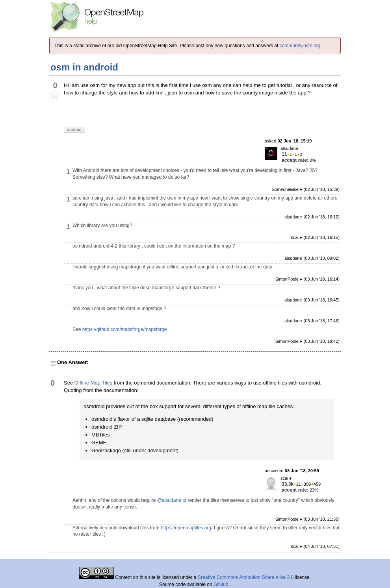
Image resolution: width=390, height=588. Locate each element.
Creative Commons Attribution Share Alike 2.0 (246, 577)
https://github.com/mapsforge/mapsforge (125, 329)
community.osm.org (300, 46)
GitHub (222, 584)
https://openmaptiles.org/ (187, 528)
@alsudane (169, 500)
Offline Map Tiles (94, 383)
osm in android (84, 67)
